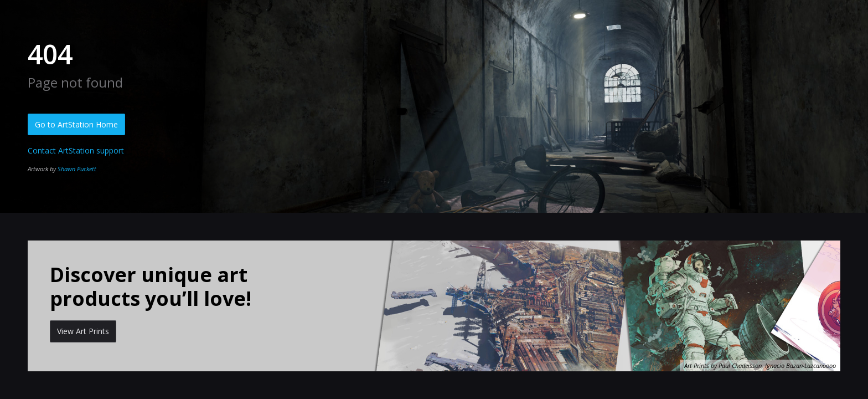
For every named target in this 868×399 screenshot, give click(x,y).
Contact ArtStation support (76, 150)
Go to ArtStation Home (76, 124)
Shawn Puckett (77, 169)
